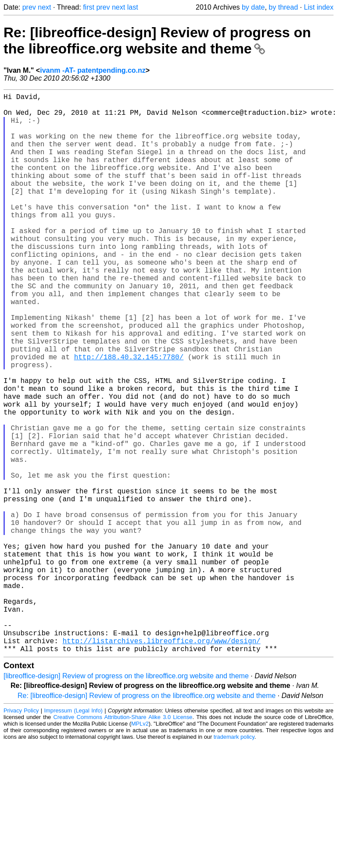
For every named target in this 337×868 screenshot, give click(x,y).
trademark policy (234, 861)
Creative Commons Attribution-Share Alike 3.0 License (123, 841)
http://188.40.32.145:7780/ (129, 416)
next (44, 7)
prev (29, 7)
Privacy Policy (21, 835)
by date (253, 7)
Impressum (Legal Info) (73, 835)
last (133, 7)
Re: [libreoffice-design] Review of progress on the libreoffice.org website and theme (157, 41)
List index (319, 7)
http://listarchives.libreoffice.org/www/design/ (161, 763)
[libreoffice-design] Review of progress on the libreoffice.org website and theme (126, 800)
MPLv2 (140, 848)
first (89, 7)
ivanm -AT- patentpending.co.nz (93, 70)
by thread (283, 7)
